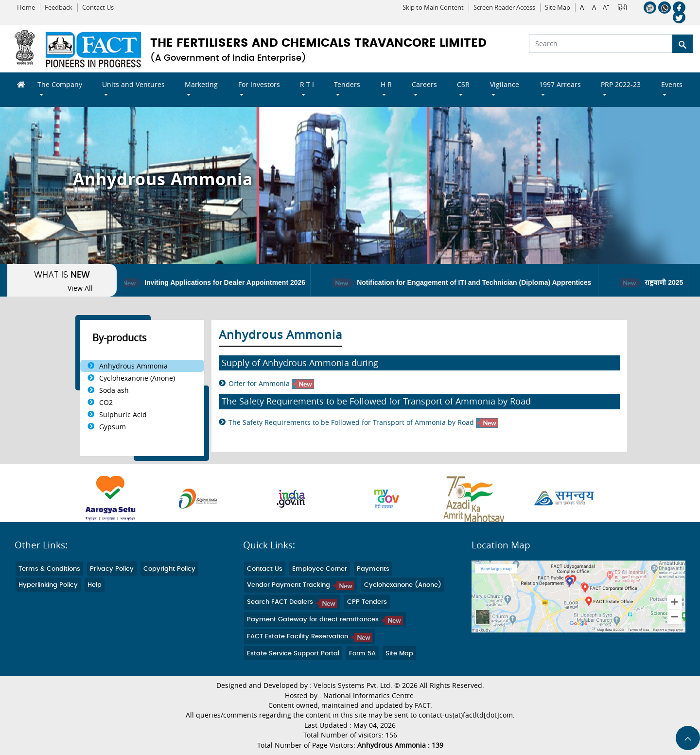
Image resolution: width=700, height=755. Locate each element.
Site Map (558, 8)
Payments (373, 569)
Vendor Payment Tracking (301, 585)
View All (80, 288)
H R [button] (386, 84)
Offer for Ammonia (271, 384)
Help (95, 585)
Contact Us (98, 8)
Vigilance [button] (505, 84)
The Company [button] (60, 84)
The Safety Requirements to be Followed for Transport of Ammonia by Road (363, 423)
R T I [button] (307, 84)
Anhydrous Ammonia (133, 366)
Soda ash (114, 390)
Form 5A (362, 654)
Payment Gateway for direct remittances (325, 620)
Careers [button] (424, 84)
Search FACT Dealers (292, 602)
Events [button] (672, 84)
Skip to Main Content (433, 8)
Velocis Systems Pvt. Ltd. (353, 685)
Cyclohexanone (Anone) (137, 378)
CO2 (106, 402)
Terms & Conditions (49, 569)
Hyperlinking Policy (48, 585)
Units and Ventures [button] (133, 84)
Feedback (59, 8)
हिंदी (622, 8)
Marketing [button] (201, 84)
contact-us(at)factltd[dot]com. (467, 715)
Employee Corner (320, 569)
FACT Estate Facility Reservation (310, 637)
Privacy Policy (112, 569)
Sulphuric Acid (123, 414)
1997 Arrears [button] (560, 84)
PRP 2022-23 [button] (621, 84)
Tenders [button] (347, 84)
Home (26, 8)
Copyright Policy (169, 569)
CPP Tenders (367, 602)
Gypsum (113, 427)
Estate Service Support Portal (293, 654)
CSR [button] (463, 84)
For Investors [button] (259, 84)
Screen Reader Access (504, 8)
